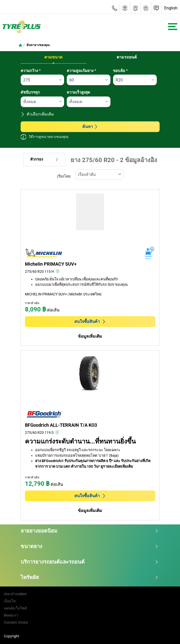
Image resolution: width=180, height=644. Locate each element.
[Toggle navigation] (173, 27)
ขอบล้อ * (120, 71)
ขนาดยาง (89, 546)
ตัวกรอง (44, 159)
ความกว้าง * (31, 71)
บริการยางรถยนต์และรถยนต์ (89, 562)
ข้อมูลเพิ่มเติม (90, 336)
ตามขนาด (53, 57)
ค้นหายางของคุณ (38, 45)
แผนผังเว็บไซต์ (15, 608)
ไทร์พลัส (89, 577)
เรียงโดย (64, 176)
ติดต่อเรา (11, 615)
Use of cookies (15, 594)
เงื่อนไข (10, 601)
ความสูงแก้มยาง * (81, 71)
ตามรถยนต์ (127, 57)
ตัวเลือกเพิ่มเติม (37, 114)
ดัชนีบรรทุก (30, 92)
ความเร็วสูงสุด (78, 92)
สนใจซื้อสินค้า (90, 321)
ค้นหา (90, 127)
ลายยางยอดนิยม (89, 531)
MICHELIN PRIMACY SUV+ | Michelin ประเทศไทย (63, 294)
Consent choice (16, 622)
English (171, 8)
